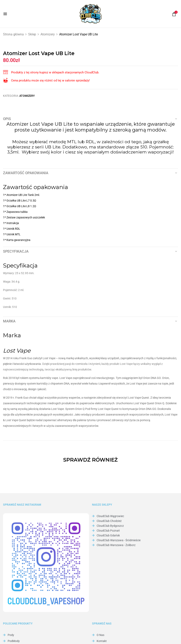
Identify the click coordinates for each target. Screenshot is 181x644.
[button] (174, 14)
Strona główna (13, 34)
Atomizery (48, 34)
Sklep (32, 34)
